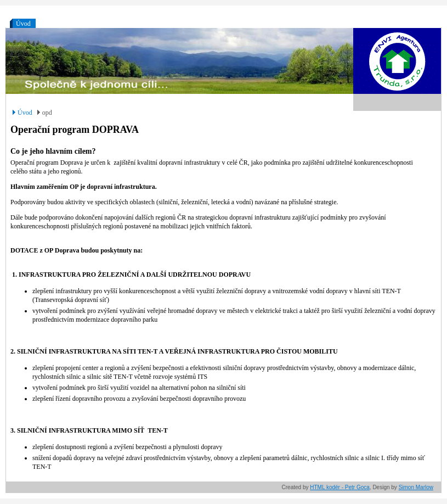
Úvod (23, 24)
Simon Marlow (416, 487)
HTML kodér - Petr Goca (340, 487)
